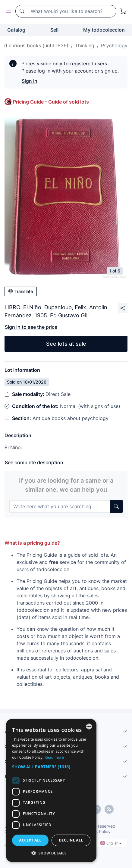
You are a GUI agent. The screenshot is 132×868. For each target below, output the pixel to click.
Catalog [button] (16, 30)
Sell (54, 30)
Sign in (30, 81)
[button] (51, 767)
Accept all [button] (30, 840)
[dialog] (51, 790)
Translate (21, 291)
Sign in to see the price (31, 327)
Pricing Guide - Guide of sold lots (51, 102)
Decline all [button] (71, 840)
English (111, 843)
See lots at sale (66, 344)
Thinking (85, 45)
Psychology (114, 45)
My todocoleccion (104, 30)
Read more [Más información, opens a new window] (54, 757)
